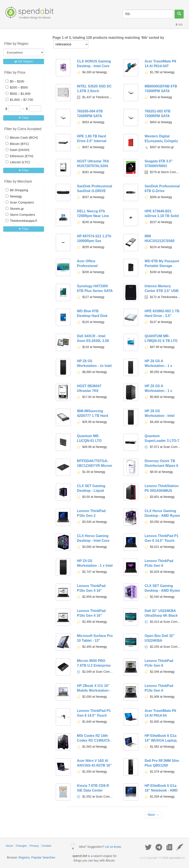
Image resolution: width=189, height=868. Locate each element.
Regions (24, 857)
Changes (21, 846)
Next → (153, 815)
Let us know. (113, 847)
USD (179, 25)
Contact (46, 846)
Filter (24, 118)
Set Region (24, 61)
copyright (149, 858)
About (9, 846)
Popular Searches (43, 857)
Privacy (34, 846)
